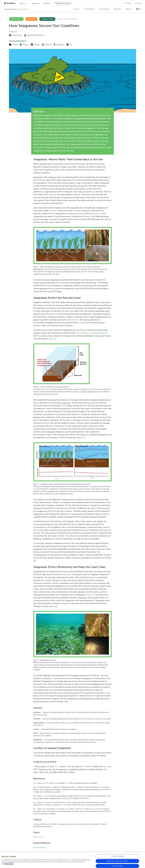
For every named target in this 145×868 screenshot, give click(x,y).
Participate (104, 9)
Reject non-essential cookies (117, 861)
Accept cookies (117, 866)
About (129, 9)
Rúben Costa (38, 837)
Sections (117, 9)
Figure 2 (52, 339)
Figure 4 (90, 595)
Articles (76, 9)
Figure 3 (81, 438)
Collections (90, 9)
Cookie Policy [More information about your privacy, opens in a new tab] (9, 864)
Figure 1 (96, 214)
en (139, 9)
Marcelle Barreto (40, 847)
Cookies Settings (117, 856)
